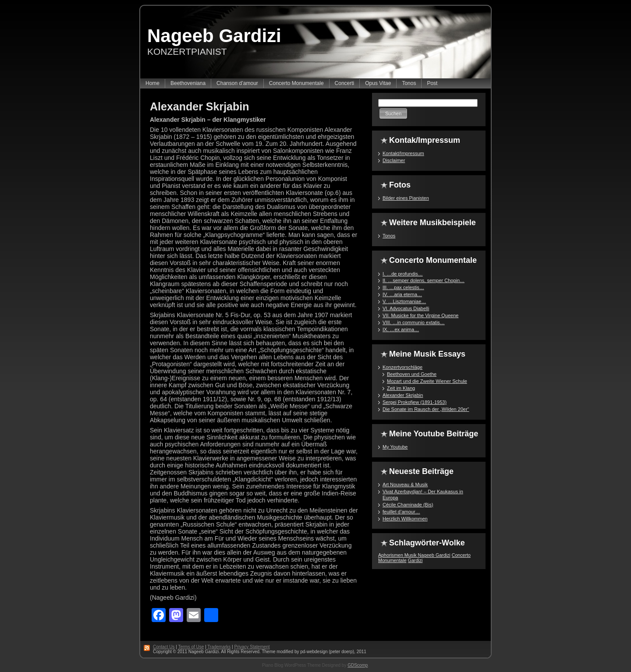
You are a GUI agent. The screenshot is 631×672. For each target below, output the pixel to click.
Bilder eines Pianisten (406, 198)
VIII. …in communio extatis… (414, 322)
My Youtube (395, 447)
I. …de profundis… (403, 274)
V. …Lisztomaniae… (404, 301)
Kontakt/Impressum (403, 153)
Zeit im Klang (401, 388)
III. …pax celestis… (403, 287)
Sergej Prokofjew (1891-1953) (415, 402)
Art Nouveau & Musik (405, 485)
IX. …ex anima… (401, 329)
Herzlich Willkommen (405, 519)
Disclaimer (394, 160)
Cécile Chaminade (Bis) (408, 505)
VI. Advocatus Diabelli (406, 308)
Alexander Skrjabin (199, 106)
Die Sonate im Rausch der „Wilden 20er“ (426, 409)
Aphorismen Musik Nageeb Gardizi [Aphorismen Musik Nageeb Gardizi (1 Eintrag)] (414, 555)
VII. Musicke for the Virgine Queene (420, 315)
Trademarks (219, 647)
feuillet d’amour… (401, 512)
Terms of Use (191, 647)
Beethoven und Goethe (412, 374)
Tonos (389, 236)
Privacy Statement (252, 647)
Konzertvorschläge (402, 367)
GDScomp (358, 665)
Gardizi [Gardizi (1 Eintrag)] (415, 560)
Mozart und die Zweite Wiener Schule (427, 381)
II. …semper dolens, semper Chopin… (424, 280)
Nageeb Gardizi (214, 36)
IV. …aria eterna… (402, 294)
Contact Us (164, 647)
